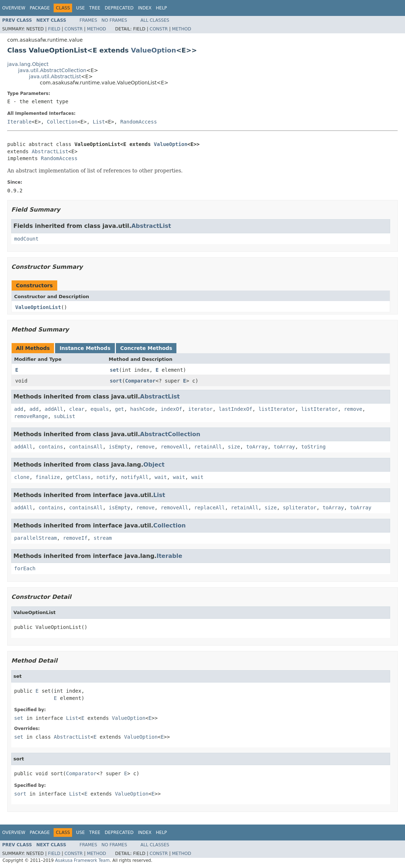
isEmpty (119, 447)
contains (51, 447)
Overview (14, 8)
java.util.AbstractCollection (52, 70)
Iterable (19, 122)
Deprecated (119, 8)
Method (97, 29)
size (234, 447)
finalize (48, 477)
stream (103, 538)
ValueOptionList (38, 307)
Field (54, 29)
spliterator (300, 508)
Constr (74, 29)
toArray (257, 447)
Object (154, 465)
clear (77, 409)
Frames (89, 20)
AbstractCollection (170, 434)
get (119, 409)
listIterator (277, 409)
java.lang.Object (28, 64)
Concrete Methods (146, 348)
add (19, 409)
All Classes (155, 20)
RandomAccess (139, 122)
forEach (25, 568)
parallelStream (36, 538)
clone (22, 477)
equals (100, 409)
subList (65, 416)
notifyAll (135, 477)
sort (116, 381)
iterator (201, 409)
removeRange (31, 416)
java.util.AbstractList (55, 76)
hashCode (142, 409)
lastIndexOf (236, 409)
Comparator (140, 381)
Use (80, 8)
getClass (78, 477)
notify (106, 477)
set (114, 370)
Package (40, 8)
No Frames (114, 20)
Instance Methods (85, 348)
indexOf (172, 409)
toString (313, 447)
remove (353, 409)
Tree (95, 8)
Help (161, 8)
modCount (26, 239)
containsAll (86, 447)
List (99, 122)
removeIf (75, 538)
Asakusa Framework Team (82, 860)
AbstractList (50, 151)
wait (161, 477)
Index (145, 8)
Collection (62, 122)
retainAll (208, 447)
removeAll (175, 447)
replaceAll (209, 508)
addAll (54, 409)
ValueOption (154, 50)
